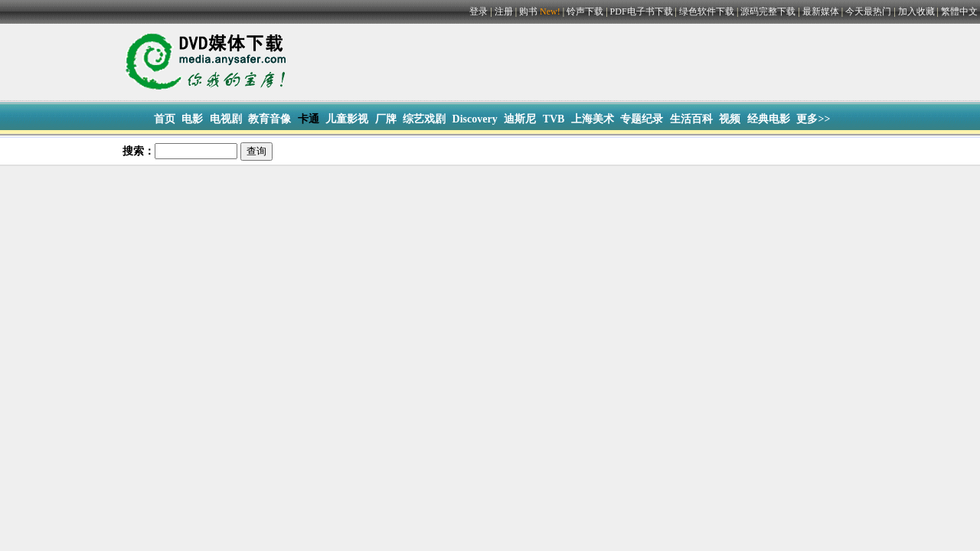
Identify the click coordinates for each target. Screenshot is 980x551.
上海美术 (593, 119)
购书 (541, 11)
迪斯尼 (520, 119)
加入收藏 (916, 11)
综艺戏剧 (424, 119)
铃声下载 (585, 11)
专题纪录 (642, 119)
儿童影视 (347, 119)
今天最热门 (868, 11)
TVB (554, 119)
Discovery (475, 119)
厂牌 (386, 119)
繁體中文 (959, 11)
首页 (165, 119)
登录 (479, 11)
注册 (504, 11)
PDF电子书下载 (642, 11)
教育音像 (269, 119)
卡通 (309, 119)
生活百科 (691, 119)
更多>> (813, 119)
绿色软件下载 (707, 11)
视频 (730, 119)
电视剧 (226, 119)
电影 (192, 119)
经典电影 (769, 119)
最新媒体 (821, 11)
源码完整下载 (768, 11)
